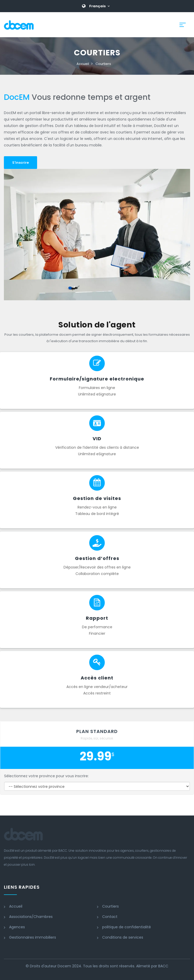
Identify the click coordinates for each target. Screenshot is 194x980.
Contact (110, 917)
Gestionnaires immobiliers (33, 937)
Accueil (83, 64)
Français (98, 6)
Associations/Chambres (31, 917)
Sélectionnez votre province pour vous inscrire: (46, 776)
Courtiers (103, 64)
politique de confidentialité (127, 927)
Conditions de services (123, 937)
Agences (17, 927)
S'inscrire (20, 163)
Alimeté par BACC (152, 966)
